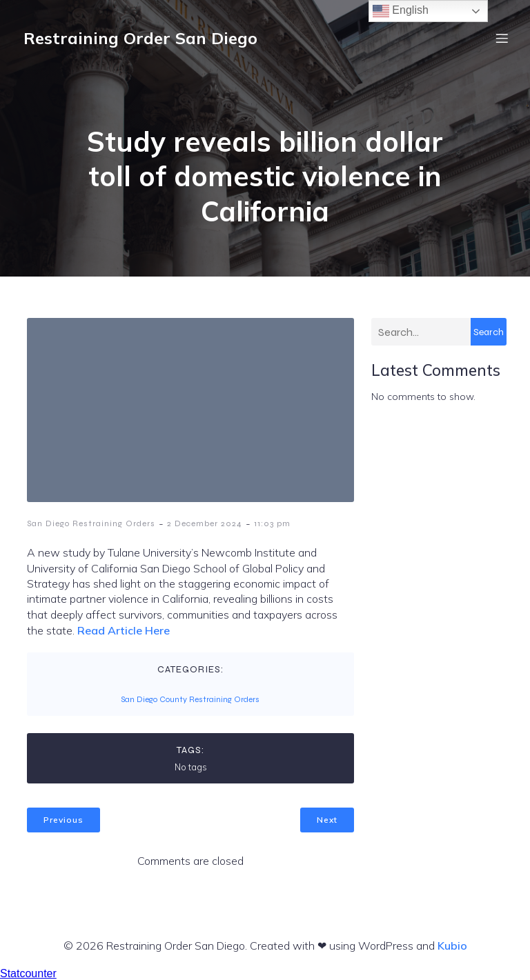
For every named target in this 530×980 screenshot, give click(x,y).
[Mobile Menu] (502, 38)
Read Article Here (124, 630)
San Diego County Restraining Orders (190, 699)
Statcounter (28, 973)
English (401, 11)
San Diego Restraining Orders (91, 523)
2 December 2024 (205, 523)
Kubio (452, 946)
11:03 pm (272, 523)
